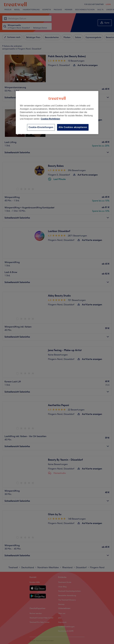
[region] (57, 113)
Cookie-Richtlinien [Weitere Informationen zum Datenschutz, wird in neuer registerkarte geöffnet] (50, 119)
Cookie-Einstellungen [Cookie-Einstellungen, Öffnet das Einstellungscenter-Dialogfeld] (41, 127)
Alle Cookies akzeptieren (73, 127)
